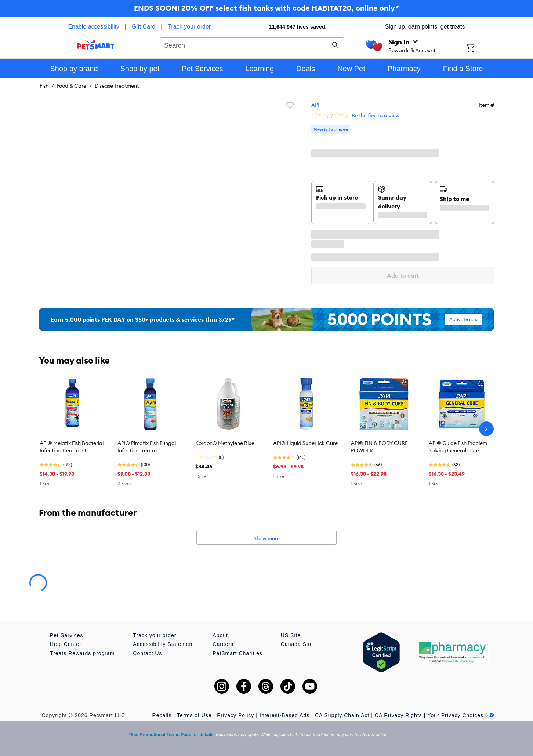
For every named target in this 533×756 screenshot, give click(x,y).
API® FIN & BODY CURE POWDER (379, 447)
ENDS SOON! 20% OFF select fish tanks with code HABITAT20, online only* (266, 8)
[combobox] (252, 45)
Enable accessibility (94, 27)
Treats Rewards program (82, 653)
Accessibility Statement (164, 644)
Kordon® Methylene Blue (225, 443)
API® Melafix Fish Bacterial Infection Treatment (72, 447)
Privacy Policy (235, 715)
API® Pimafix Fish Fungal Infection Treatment (147, 447)
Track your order (189, 27)
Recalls (162, 715)
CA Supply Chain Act (342, 715)
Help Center (66, 644)
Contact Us (147, 653)
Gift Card (144, 27)
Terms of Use (194, 715)
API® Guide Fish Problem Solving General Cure (458, 447)
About (220, 635)
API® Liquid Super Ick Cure (305, 443)
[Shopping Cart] (480, 49)
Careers (223, 644)
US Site (291, 635)
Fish (44, 86)
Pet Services (67, 635)
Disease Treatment (117, 86)
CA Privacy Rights (398, 715)
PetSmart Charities (237, 653)
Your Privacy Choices (461, 715)
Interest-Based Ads (284, 715)
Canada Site (297, 644)
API (315, 105)
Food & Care (72, 86)
